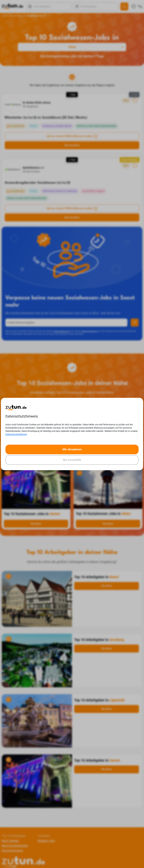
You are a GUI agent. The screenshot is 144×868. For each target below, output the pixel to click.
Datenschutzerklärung (16, 434)
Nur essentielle (72, 460)
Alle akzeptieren (72, 449)
